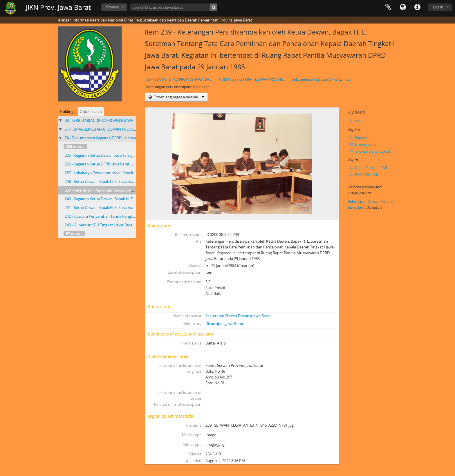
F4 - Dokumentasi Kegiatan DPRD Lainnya (100, 138)
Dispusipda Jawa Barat (224, 324)
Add (358, 121)
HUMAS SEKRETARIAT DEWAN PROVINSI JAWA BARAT (253, 79)
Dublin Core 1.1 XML (368, 168)
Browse (112, 7)
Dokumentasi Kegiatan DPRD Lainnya (321, 79)
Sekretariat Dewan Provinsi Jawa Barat (238, 316)
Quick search (91, 111)
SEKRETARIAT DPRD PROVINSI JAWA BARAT (180, 79)
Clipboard (388, 7)
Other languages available (178, 97)
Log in (438, 7)
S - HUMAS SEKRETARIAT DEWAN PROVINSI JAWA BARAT (113, 129)
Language (403, 7)
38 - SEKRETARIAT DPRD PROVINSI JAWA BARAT (105, 120)
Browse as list (363, 144)
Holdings (67, 111)
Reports (358, 137)
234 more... (75, 147)
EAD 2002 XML (364, 175)
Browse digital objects (370, 151)
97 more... (74, 234)
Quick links (417, 7)
